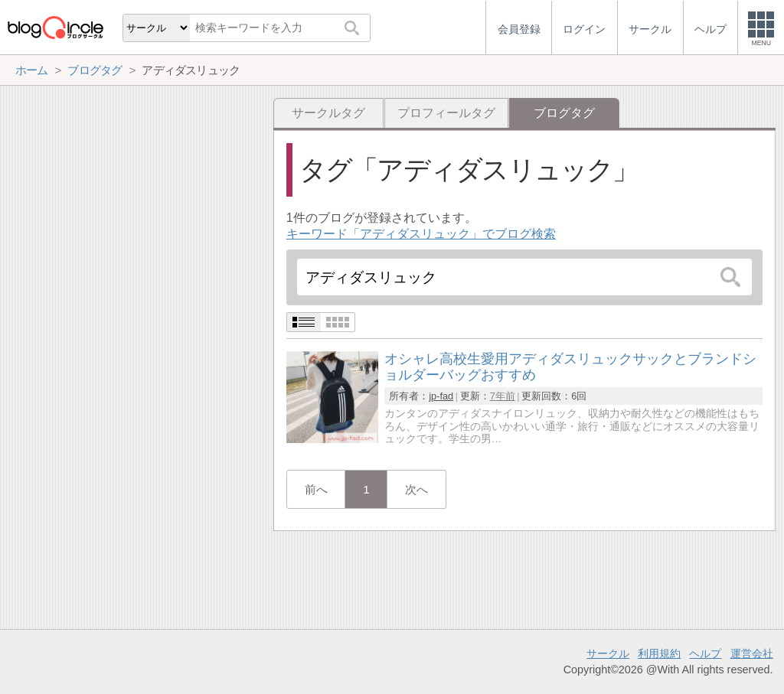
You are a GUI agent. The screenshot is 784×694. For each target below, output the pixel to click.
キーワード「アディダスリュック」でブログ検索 (421, 234)
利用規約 (659, 653)
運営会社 (752, 653)
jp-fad (441, 396)
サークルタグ (328, 113)
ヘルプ (705, 653)
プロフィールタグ (446, 113)
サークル (608, 653)
